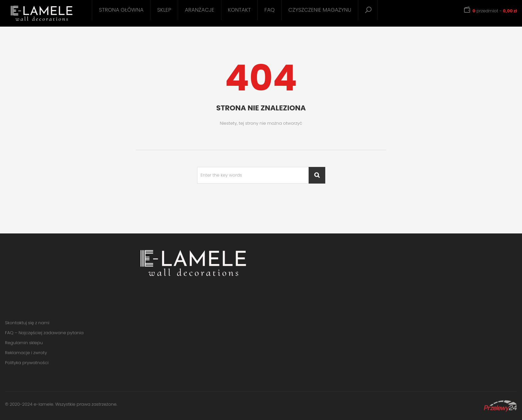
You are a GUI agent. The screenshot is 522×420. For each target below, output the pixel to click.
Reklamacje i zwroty (26, 353)
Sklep (164, 10)
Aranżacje (199, 10)
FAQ (269, 10)
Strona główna (121, 10)
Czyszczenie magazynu (320, 10)
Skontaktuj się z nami (27, 323)
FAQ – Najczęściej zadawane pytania (44, 333)
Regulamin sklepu (24, 343)
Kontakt (240, 10)
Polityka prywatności (27, 363)
